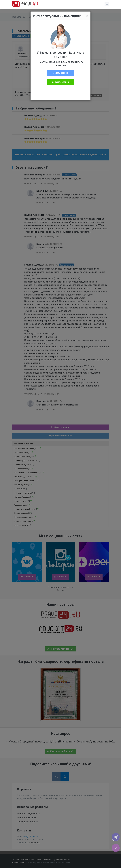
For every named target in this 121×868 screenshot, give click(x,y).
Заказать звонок (61, 82)
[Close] (87, 16)
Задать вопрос (61, 73)
